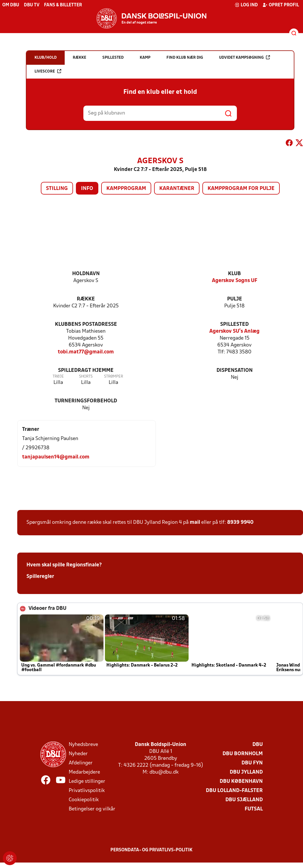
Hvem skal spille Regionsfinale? (64, 565)
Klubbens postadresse (86, 324)
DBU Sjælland (244, 800)
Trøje (58, 377)
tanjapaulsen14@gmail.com (56, 457)
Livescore (48, 71)
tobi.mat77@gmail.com (86, 352)
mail (195, 522)
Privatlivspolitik (87, 791)
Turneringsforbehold (86, 401)
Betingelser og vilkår (92, 809)
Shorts (86, 377)
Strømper (114, 377)
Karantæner (177, 189)
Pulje (235, 299)
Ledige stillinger (87, 782)
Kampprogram (126, 189)
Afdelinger (81, 763)
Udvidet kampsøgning (244, 57)
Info (87, 189)
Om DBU (11, 5)
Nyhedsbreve (83, 745)
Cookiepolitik (84, 800)
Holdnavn (86, 274)
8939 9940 (240, 522)
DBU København (241, 782)
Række (86, 299)
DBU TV (32, 5)
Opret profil (281, 5)
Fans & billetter (63, 5)
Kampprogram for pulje (241, 189)
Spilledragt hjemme (86, 371)
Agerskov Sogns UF (235, 281)
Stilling (57, 189)
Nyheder (78, 754)
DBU (258, 745)
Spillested (234, 324)
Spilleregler (40, 577)
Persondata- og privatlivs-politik (151, 850)
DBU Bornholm (243, 754)
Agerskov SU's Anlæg (234, 331)
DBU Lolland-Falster (234, 791)
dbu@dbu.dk (164, 772)
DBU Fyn (252, 763)
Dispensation (235, 371)
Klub (234, 274)
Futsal (254, 809)
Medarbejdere (84, 772)
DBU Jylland (246, 772)
